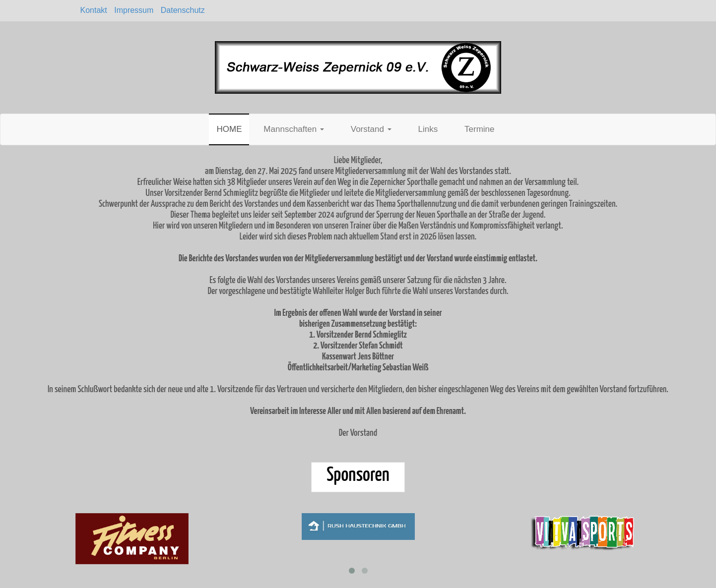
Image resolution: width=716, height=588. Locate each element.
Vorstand (371, 129)
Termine (479, 129)
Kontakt (94, 10)
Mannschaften (294, 129)
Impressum (134, 10)
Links (428, 129)
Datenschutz (183, 10)
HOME (229, 129)
